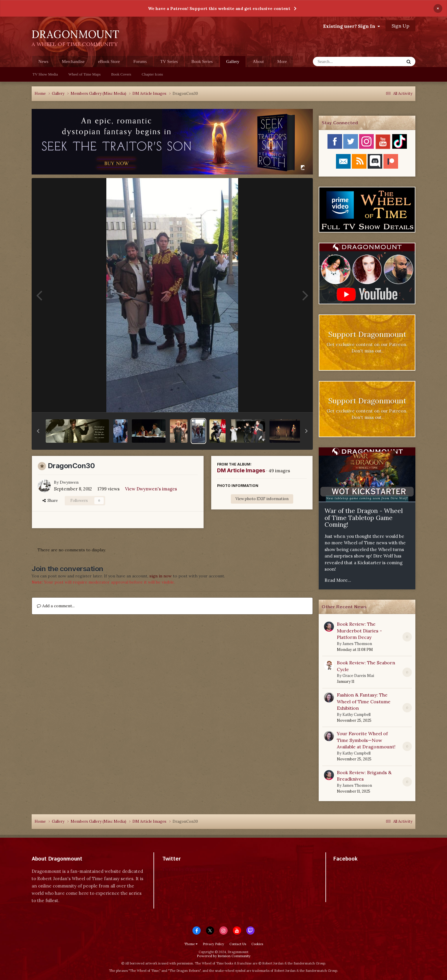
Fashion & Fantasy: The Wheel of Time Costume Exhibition (364, 701)
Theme (191, 944)
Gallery (233, 63)
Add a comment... (56, 606)
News (43, 61)
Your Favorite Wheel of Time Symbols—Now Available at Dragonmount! (366, 740)
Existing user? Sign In (352, 26)
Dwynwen (69, 482)
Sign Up (400, 26)
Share (50, 501)
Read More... (338, 580)
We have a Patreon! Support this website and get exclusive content (219, 8)
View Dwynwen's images (151, 489)
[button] (38, 431)
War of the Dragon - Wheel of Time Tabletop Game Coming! (364, 518)
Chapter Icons (152, 74)
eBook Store (109, 61)
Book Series (202, 61)
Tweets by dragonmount (188, 869)
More (282, 61)
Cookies (257, 944)
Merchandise (73, 61)
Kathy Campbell (356, 715)
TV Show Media (45, 74)
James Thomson (357, 644)
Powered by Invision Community (224, 956)
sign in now (161, 576)
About (258, 61)
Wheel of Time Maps (84, 74)
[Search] (343, 61)
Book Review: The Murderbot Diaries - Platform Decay (359, 631)
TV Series (169, 61)
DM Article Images (241, 470)
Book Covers (121, 74)
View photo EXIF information (262, 499)
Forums (140, 61)
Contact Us (238, 944)
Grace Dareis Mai (358, 676)
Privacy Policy (213, 944)
